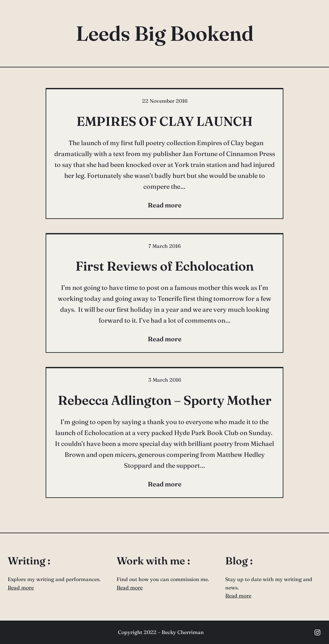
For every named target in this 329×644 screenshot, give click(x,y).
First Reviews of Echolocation (165, 266)
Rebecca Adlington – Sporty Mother (165, 400)
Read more (21, 587)
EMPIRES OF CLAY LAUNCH (165, 121)
